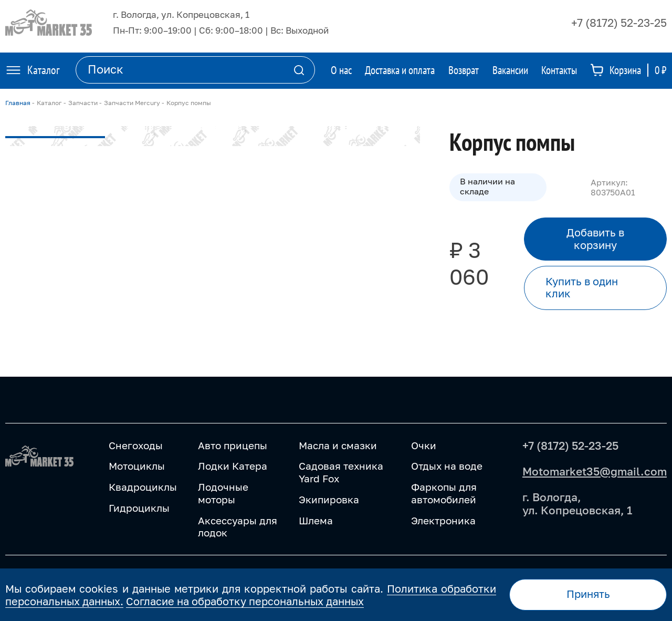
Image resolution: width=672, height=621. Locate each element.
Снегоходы (136, 445)
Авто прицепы (233, 445)
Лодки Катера (233, 466)
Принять (588, 594)
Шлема (316, 520)
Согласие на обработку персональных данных (245, 601)
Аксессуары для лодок (238, 527)
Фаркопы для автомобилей (444, 493)
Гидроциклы (139, 508)
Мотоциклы (137, 466)
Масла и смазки (338, 445)
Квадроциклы (143, 487)
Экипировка (329, 499)
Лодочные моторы (223, 493)
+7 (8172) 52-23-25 (619, 23)
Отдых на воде (447, 466)
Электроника (443, 520)
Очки (424, 445)
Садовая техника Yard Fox (341, 472)
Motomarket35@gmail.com (595, 471)
